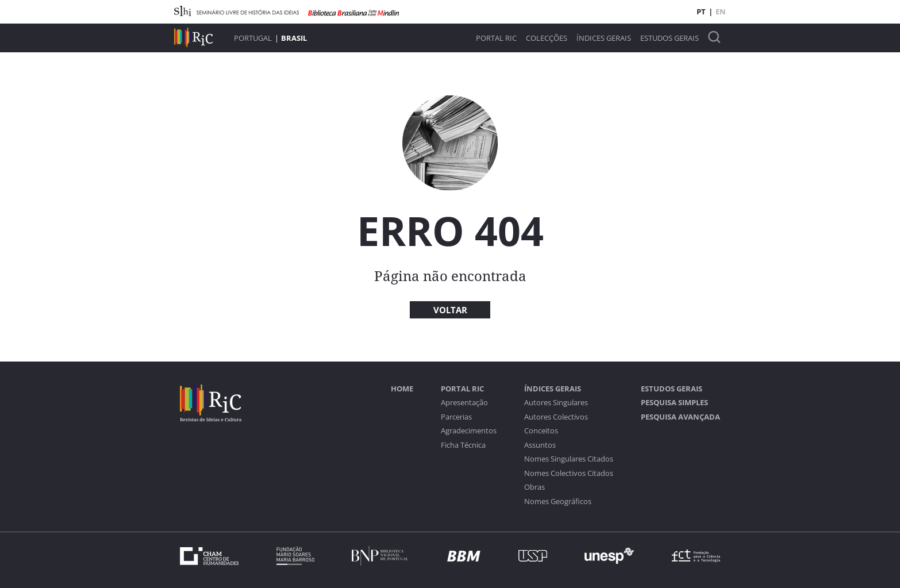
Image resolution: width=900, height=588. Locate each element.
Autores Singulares (556, 403)
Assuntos (540, 445)
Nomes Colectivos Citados (569, 473)
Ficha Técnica (463, 445)
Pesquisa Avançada (680, 417)
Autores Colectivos (556, 417)
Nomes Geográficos (558, 501)
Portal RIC (496, 38)
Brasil (294, 38)
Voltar (450, 310)
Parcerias (456, 417)
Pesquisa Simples (674, 403)
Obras (534, 487)
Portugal (253, 38)
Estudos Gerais (670, 38)
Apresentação (464, 403)
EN (721, 11)
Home (402, 389)
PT (701, 11)
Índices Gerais (604, 38)
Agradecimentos (469, 431)
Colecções (547, 38)
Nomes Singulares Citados (569, 459)
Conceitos (541, 431)
